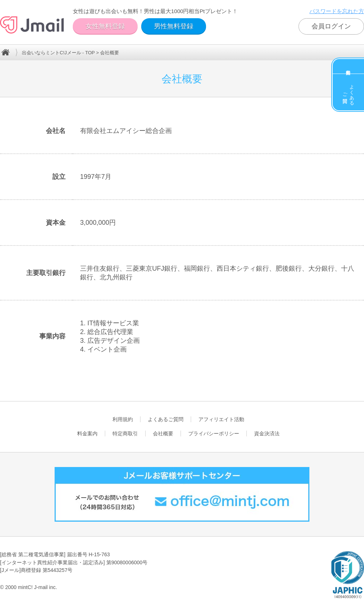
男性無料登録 (174, 26)
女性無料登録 (105, 26)
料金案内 (348, 66)
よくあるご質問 (349, 92)
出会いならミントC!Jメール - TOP (58, 53)
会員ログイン (331, 26)
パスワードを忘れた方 (337, 11)
